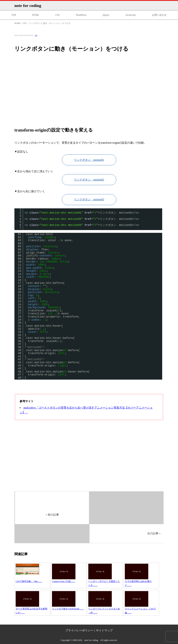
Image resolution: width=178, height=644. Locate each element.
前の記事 (52, 515)
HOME (17, 23)
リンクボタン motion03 (89, 199)
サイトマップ (104, 630)
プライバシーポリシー (79, 630)
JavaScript (131, 15)
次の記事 (154, 533)
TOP (14, 15)
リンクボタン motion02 (89, 180)
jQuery (106, 15)
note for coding (28, 6)
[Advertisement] (89, 90)
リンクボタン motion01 (89, 160)
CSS (57, 15)
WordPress (81, 15)
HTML (36, 15)
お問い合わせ (159, 15)
